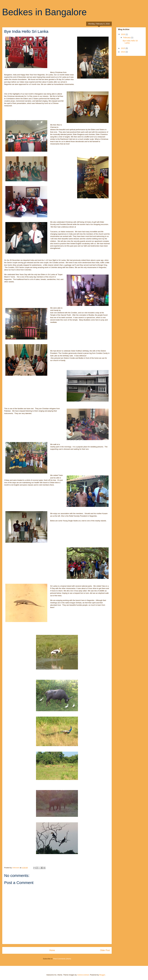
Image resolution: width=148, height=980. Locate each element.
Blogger (102, 975)
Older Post (105, 950)
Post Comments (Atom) (62, 959)
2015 (123, 48)
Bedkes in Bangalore (44, 12)
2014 (123, 52)
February (127, 38)
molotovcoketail (83, 975)
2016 (123, 34)
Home (52, 950)
